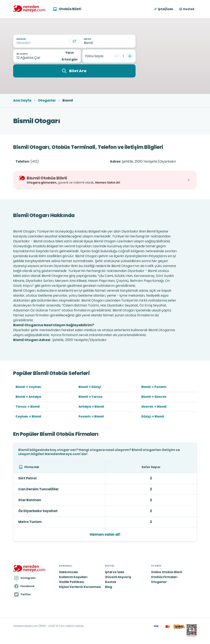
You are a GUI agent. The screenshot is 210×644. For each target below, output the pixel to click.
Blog (108, 587)
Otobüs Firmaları (164, 577)
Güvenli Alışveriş (118, 577)
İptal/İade (166, 9)
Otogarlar (47, 101)
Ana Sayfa (22, 101)
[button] (164, 9)
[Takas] (74, 41)
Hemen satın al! (105, 534)
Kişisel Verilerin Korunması (80, 587)
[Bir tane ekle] (130, 56)
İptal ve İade (115, 572)
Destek (189, 9)
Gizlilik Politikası (72, 582)
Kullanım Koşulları (73, 577)
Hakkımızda (68, 572)
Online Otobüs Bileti (167, 572)
